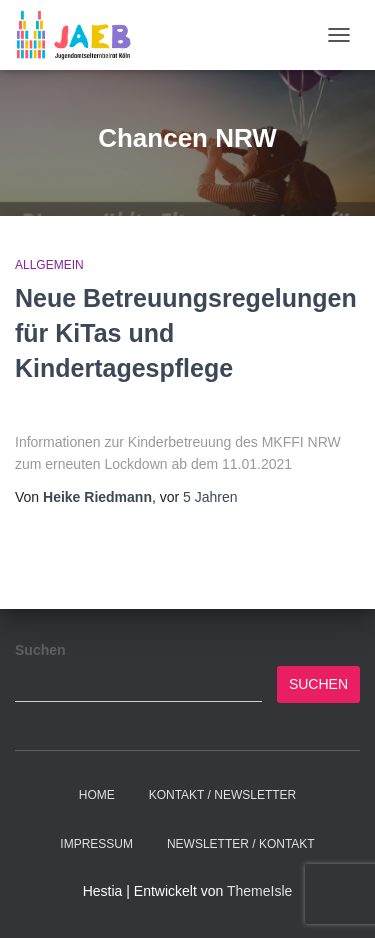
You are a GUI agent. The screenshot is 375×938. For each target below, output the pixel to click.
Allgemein (49, 265)
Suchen (40, 650)
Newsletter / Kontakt (241, 844)
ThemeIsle (259, 891)
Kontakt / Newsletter (223, 795)
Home (97, 795)
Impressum (96, 844)
